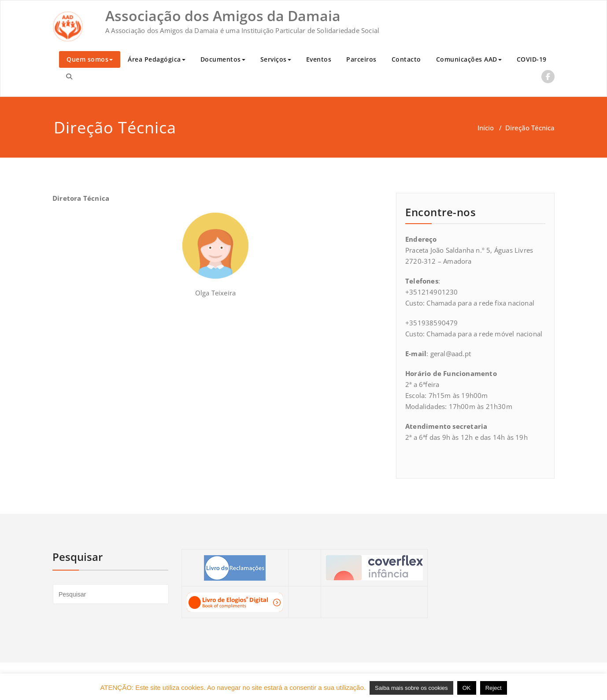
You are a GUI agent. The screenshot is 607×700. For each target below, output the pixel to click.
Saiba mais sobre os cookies (411, 688)
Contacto (406, 59)
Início (486, 128)
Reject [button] (494, 688)
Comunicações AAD (469, 59)
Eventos (319, 59)
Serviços (276, 59)
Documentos (223, 59)
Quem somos (90, 59)
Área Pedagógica (157, 59)
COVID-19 (532, 59)
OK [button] (467, 688)
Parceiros (361, 59)
